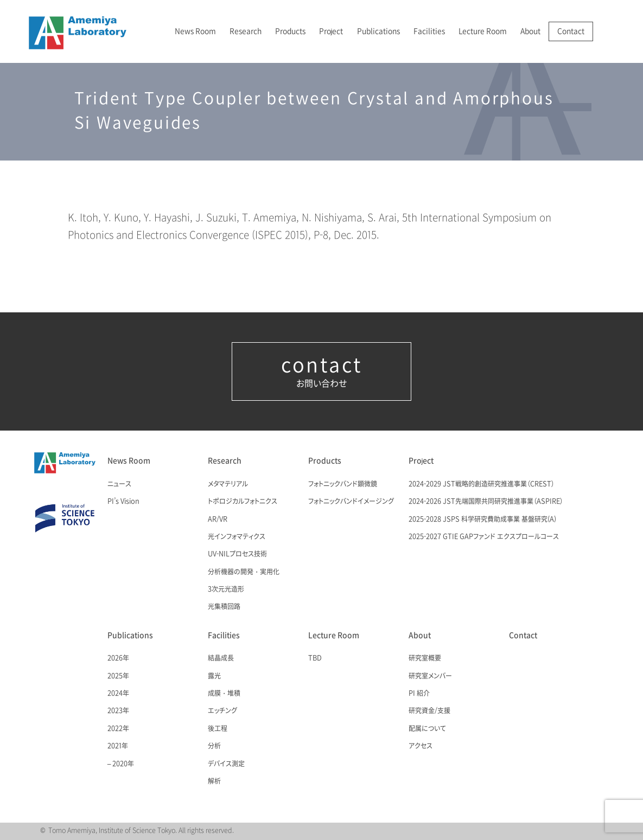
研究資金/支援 (429, 711)
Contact (571, 31)
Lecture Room (483, 31)
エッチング (222, 711)
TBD (315, 658)
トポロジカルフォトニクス (243, 502)
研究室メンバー (430, 676)
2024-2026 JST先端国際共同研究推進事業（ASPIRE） (486, 502)
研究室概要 (425, 658)
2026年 (118, 658)
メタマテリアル (228, 484)
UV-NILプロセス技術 (237, 554)
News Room (195, 31)
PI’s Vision (123, 502)
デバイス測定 (226, 764)
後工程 (218, 729)
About (530, 31)
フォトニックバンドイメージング (351, 502)
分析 (214, 746)
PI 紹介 (419, 694)
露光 (214, 676)
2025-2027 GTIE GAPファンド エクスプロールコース (484, 537)
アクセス (421, 746)
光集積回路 (224, 607)
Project (331, 31)
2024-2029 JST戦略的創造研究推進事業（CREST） (482, 484)
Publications (378, 31)
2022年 (118, 729)
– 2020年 (121, 764)
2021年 (118, 746)
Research (246, 31)
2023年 (118, 711)
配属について (427, 729)
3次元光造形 (226, 589)
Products (290, 31)
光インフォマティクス (237, 537)
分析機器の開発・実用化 (244, 572)
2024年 (118, 694)
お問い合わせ (322, 371)
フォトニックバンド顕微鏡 (343, 484)
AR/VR (218, 520)
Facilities (429, 31)
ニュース (119, 484)
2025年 (118, 676)
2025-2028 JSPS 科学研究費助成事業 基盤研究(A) (482, 520)
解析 (214, 781)
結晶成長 (221, 658)
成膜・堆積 (224, 694)
